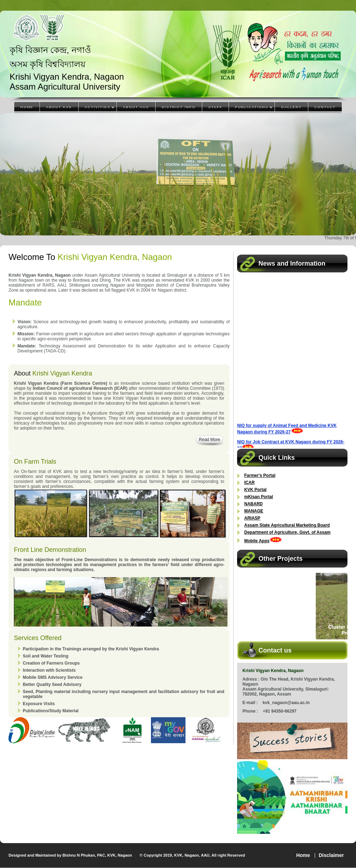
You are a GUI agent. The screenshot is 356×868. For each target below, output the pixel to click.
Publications (252, 107)
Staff (215, 107)
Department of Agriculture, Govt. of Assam (287, 532)
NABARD (253, 504)
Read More (210, 440)
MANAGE (254, 511)
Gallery (291, 107)
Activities (98, 107)
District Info (179, 107)
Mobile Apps (257, 541)
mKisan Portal (259, 497)
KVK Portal (255, 490)
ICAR (249, 483)
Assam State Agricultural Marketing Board (287, 525)
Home (27, 107)
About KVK (59, 107)
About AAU (136, 107)
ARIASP (252, 518)
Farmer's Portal (260, 475)
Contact (325, 107)
